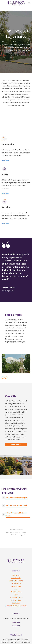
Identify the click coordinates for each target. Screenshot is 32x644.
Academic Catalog (16, 564)
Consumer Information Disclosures (16, 592)
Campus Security (16, 573)
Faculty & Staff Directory (16, 567)
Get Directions (16, 609)
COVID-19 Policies (16, 587)
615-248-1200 (16, 612)
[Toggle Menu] (29, 3)
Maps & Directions (16, 578)
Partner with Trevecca (16, 584)
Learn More (15, 444)
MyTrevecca (16, 562)
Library (16, 581)
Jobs (16, 576)
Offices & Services (16, 570)
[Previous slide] (3, 377)
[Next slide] (6, 377)
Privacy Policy (16, 589)
